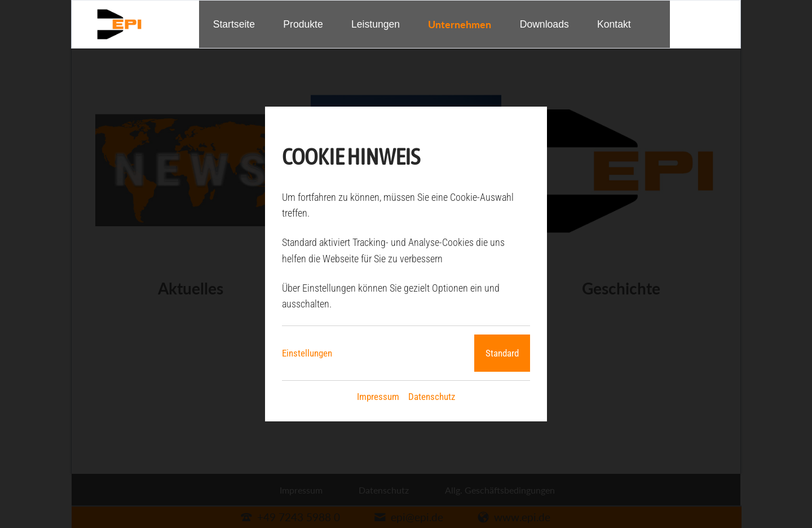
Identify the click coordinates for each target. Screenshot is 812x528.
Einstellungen (307, 353)
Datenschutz (432, 397)
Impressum (378, 397)
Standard (502, 353)
